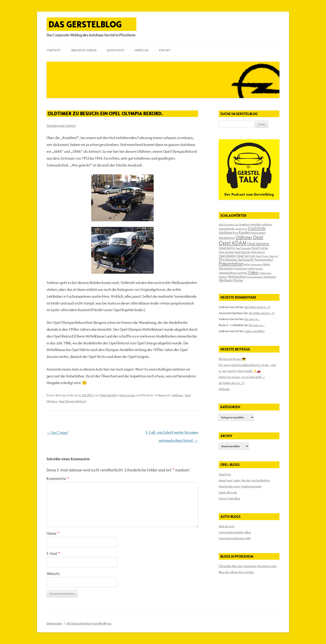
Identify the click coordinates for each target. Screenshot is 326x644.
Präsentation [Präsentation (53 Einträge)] (231, 264)
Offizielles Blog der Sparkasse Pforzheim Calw (248, 566)
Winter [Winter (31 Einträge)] (238, 280)
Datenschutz (116, 50)
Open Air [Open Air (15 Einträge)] (274, 256)
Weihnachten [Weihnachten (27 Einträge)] (237, 277)
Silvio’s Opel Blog (229, 498)
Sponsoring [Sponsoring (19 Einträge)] (241, 268)
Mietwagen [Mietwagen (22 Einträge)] (258, 233)
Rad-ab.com (227, 526)
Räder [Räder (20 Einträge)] (267, 264)
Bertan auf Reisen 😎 (232, 359)
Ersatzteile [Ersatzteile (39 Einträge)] (257, 228)
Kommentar (58, 479)
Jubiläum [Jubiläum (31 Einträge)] (225, 233)
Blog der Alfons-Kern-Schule (236, 572)
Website (53, 574)
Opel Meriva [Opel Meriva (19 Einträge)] (258, 252)
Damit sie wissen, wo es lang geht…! (242, 377)
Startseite (54, 50)
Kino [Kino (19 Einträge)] (235, 233)
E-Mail (53, 553)
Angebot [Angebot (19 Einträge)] (244, 224)
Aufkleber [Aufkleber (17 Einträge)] (267, 224)
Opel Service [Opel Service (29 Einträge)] (246, 256)
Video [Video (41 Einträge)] (253, 272)
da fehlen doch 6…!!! (257, 307)
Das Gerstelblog (85, 24)
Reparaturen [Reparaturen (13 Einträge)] (257, 264)
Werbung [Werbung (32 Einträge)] (226, 280)
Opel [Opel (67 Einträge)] (258, 237)
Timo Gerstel (108, 395)
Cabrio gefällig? (255, 331)
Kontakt (165, 50)
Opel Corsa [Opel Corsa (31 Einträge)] (260, 248)
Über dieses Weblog (84, 50)
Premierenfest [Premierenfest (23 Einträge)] (264, 260)
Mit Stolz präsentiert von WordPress (89, 623)
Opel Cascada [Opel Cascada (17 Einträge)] (243, 248)
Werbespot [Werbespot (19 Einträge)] (270, 277)
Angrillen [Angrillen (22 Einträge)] (256, 224)
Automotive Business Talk (235, 538)
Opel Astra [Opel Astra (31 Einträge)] (227, 248)
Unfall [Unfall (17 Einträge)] (251, 268)
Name (53, 533)
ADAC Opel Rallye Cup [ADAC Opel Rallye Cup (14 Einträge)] (229, 225)
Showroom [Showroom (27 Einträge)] (226, 268)
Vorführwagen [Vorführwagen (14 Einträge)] (265, 273)
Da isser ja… (252, 319)
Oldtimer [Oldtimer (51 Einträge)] (244, 237)
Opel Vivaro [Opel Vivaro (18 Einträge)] (262, 256)
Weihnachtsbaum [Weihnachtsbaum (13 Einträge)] (255, 277)
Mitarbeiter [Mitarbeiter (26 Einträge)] (227, 238)
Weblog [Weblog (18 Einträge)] (223, 277)
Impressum (141, 50)
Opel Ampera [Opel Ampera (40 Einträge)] (258, 244)
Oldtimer (178, 395)
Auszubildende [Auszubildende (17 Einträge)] (227, 229)
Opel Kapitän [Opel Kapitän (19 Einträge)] (242, 252)
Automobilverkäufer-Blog (235, 532)
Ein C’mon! (57, 433)
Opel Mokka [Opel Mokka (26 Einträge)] (227, 256)
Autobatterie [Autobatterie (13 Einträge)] (241, 229)
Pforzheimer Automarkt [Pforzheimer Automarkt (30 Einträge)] (236, 260)
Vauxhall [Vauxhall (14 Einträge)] (259, 269)
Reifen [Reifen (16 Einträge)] (247, 264)
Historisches (127, 395)
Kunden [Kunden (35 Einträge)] (245, 232)
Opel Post (225, 474)
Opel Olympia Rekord (72, 401)
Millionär (224, 389)
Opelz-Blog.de (228, 492)
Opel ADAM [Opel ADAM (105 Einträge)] (233, 243)
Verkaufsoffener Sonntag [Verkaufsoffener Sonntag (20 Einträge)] (233, 273)
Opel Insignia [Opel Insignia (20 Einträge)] (226, 252)
